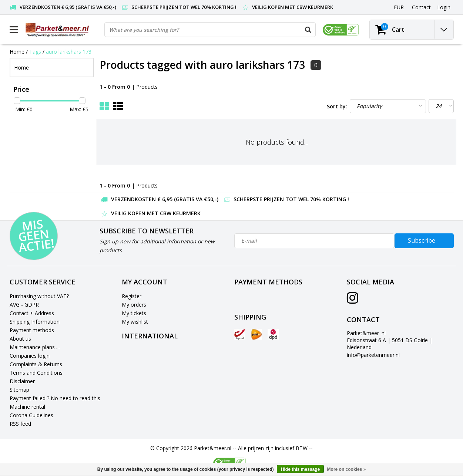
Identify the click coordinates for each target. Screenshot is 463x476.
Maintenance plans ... (35, 347)
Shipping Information (35, 322)
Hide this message (300, 469)
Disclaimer (22, 381)
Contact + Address (32, 313)
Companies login (30, 356)
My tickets (134, 313)
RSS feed (20, 424)
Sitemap (19, 390)
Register (132, 296)
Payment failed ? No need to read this (55, 398)
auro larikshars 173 (69, 52)
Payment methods (32, 330)
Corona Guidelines (31, 415)
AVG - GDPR (24, 305)
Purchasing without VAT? (39, 296)
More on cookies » (347, 469)
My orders (134, 305)
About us (20, 339)
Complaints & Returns (36, 364)
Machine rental (27, 407)
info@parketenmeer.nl (373, 355)
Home (17, 52)
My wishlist (135, 322)
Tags (35, 52)
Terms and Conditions (36, 373)
